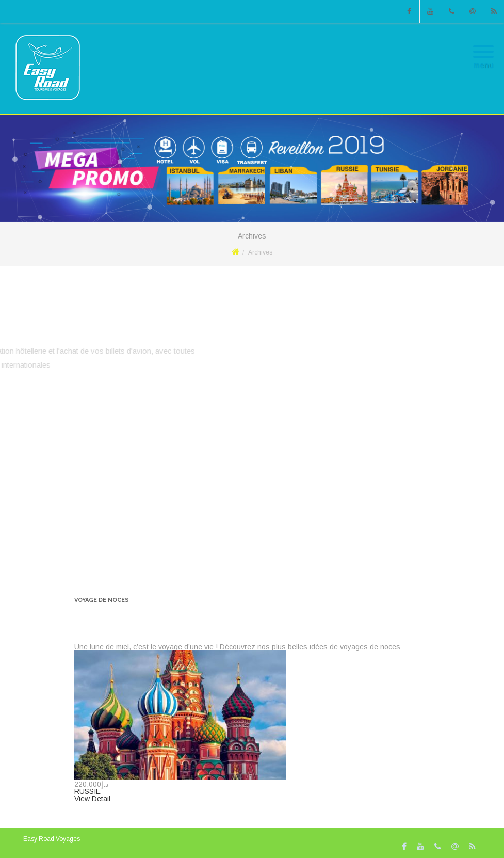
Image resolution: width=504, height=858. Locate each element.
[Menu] (483, 45)
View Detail (92, 799)
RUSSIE (87, 791)
